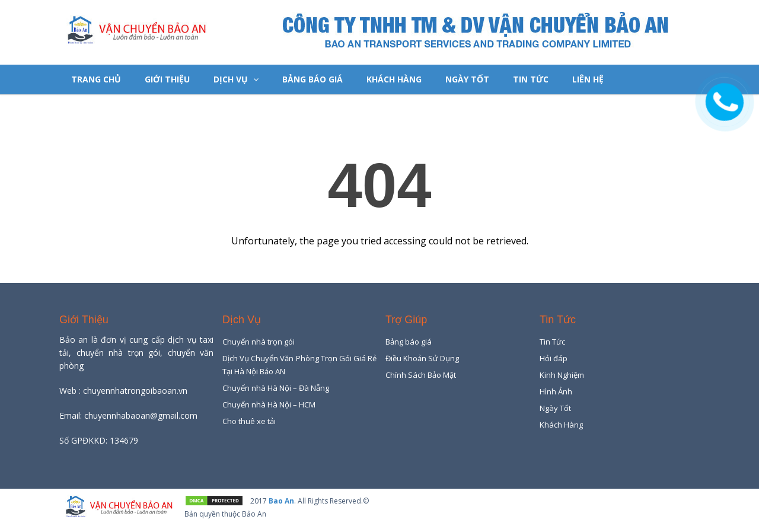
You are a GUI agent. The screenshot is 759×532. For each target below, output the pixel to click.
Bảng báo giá (312, 79)
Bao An (281, 501)
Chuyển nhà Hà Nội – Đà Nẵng (276, 388)
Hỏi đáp (554, 358)
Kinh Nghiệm (562, 375)
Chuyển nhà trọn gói (259, 342)
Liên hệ (588, 79)
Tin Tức (531, 79)
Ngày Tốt (467, 79)
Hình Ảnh (556, 391)
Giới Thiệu (167, 79)
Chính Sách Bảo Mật (421, 375)
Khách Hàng (394, 79)
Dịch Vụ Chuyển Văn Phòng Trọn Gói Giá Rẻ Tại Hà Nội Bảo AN (299, 365)
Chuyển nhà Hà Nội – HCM (269, 404)
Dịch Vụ (236, 79)
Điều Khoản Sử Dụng (422, 358)
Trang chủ (96, 79)
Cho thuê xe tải (249, 421)
